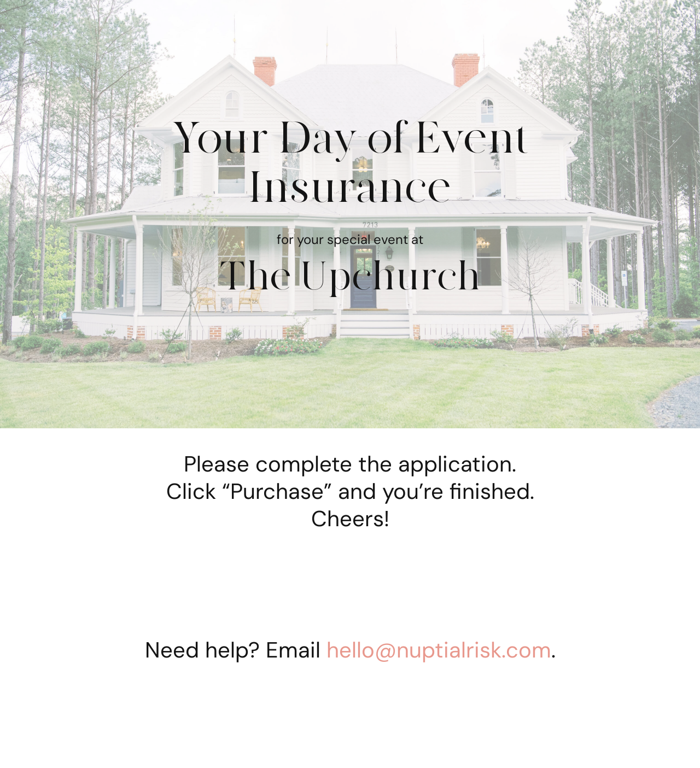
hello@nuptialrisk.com (439, 650)
